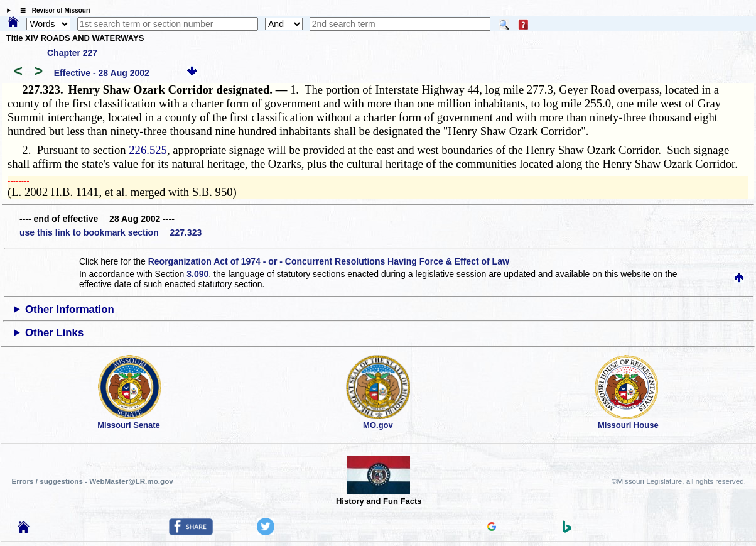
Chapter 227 (72, 53)
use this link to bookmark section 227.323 (111, 232)
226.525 (148, 150)
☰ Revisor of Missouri (52, 10)
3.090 (197, 274)
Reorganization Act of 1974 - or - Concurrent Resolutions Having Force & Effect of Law (329, 261)
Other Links (54, 333)
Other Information (70, 309)
